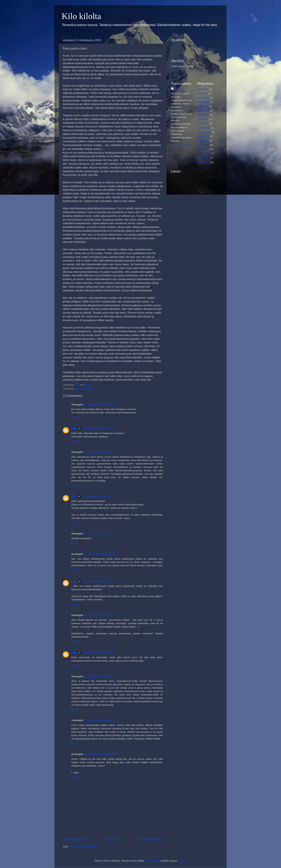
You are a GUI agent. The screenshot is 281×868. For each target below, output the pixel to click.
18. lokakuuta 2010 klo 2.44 (99, 534)
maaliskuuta (204, 128)
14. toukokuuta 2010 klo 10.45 (100, 405)
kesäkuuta (203, 141)
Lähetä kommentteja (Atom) (84, 847)
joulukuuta (203, 89)
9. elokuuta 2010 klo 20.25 (98, 452)
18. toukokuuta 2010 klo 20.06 (98, 428)
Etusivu (112, 839)
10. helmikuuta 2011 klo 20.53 (100, 615)
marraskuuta (204, 132)
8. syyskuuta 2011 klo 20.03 (99, 676)
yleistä (89, 389)
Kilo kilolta (81, 16)
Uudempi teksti (74, 839)
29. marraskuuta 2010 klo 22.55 (99, 581)
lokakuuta (203, 93)
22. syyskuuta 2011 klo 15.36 (100, 720)
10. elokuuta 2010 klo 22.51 (97, 496)
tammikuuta (204, 162)
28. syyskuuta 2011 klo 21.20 (100, 754)
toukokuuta (203, 98)
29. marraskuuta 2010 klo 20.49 (101, 554)
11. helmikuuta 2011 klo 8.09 (98, 653)
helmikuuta (203, 102)
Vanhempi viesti (151, 839)
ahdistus (80, 389)
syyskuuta (203, 119)
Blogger (182, 861)
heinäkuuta (203, 136)
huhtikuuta (203, 123)
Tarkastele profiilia (181, 145)
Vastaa (75, 417)
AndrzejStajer (152, 861)
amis (74, 428)
